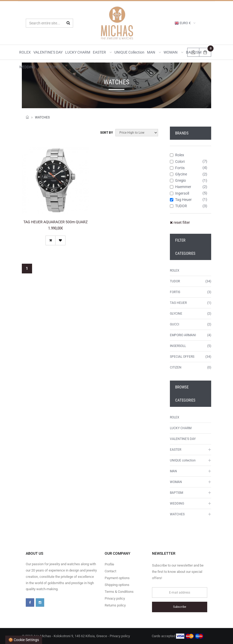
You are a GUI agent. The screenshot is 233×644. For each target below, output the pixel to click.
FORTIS (175, 292)
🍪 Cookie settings (24, 640)
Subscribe (180, 607)
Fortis (177, 168)
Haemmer (181, 187)
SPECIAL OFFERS (182, 357)
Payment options (117, 578)
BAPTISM (176, 493)
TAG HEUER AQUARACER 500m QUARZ (55, 222)
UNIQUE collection (129, 52)
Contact (110, 571)
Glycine (178, 174)
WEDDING (30, 67)
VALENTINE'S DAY (48, 52)
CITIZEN (176, 367)
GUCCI (174, 324)
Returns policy (115, 605)
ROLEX (25, 52)
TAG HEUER (178, 303)
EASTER (102, 52)
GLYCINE (176, 314)
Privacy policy (115, 598)
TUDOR (178, 206)
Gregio (178, 180)
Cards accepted (178, 636)
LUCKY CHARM (78, 52)
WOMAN (173, 52)
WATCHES (55, 67)
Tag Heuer (181, 200)
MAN (154, 52)
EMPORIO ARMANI (183, 335)
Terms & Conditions (119, 592)
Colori (177, 162)
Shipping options (117, 585)
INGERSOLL (178, 346)
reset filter (180, 222)
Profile (109, 564)
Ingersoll (179, 193)
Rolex (177, 155)
